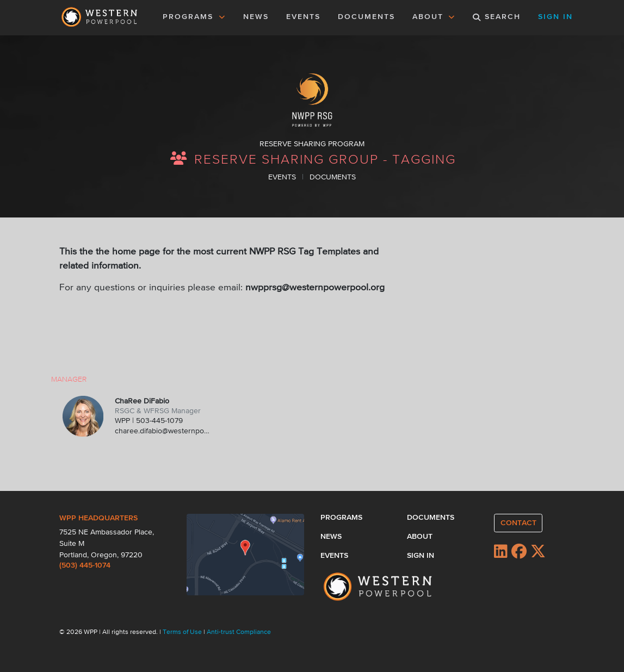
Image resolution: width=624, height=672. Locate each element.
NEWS (256, 17)
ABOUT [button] (434, 17)
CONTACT (518, 523)
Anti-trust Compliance (239, 632)
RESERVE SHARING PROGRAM (312, 144)
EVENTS (305, 16)
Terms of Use (183, 632)
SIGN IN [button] (555, 17)
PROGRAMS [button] (194, 17)
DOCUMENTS (366, 17)
